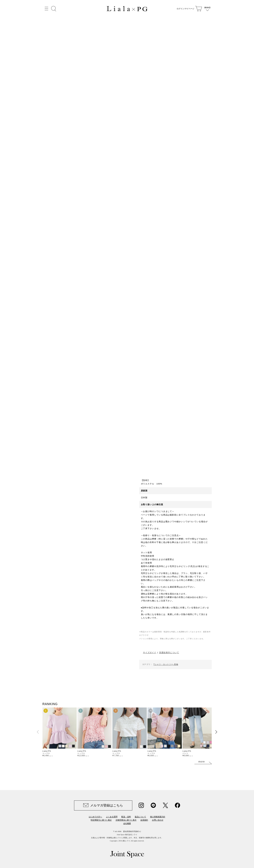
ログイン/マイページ (185, 9)
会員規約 (144, 820)
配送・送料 (126, 817)
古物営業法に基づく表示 (126, 820)
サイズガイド (150, 652)
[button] (216, 732)
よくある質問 (112, 817)
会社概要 (127, 823)
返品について (140, 817)
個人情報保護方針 (158, 817)
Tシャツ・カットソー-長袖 (166, 664)
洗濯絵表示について (169, 652)
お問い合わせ (158, 820)
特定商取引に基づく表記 (101, 820)
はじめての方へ (95, 817)
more (202, 762)
